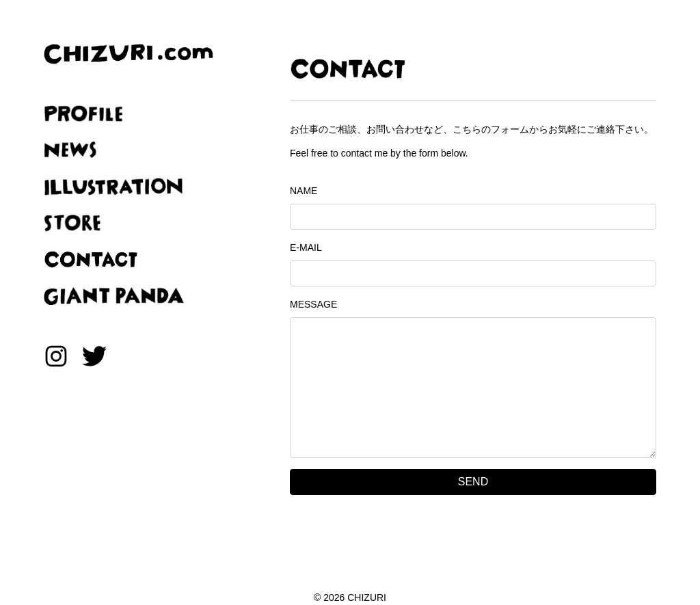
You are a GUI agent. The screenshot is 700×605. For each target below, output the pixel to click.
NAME (304, 191)
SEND (473, 482)
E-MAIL (306, 247)
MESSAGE (313, 304)
